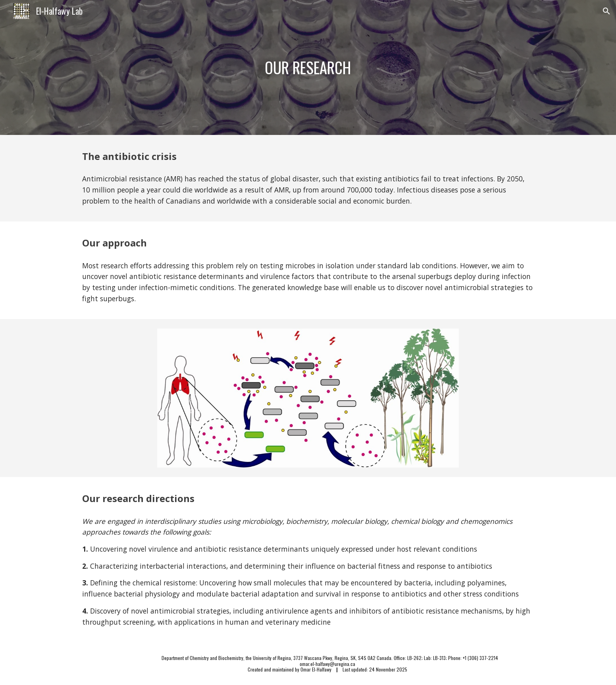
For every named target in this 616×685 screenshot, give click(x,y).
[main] (308, 67)
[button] (606, 11)
